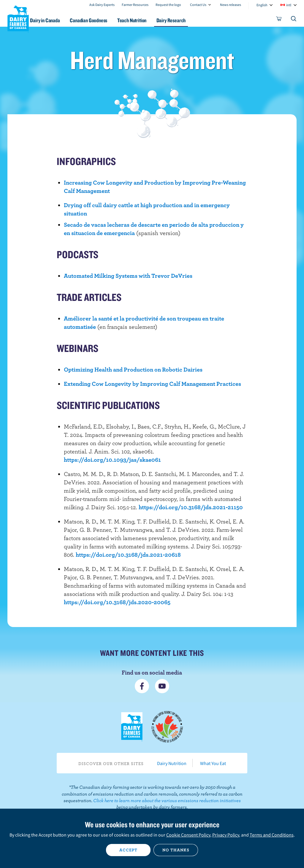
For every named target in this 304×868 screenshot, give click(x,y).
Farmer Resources (135, 5)
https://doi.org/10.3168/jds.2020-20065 (117, 602)
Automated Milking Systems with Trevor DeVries (128, 276)
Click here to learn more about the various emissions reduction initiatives (167, 800)
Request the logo (168, 5)
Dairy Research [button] (190, 20)
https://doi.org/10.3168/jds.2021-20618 (128, 554)
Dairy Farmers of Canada (18, 18)
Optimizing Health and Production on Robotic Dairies (133, 369)
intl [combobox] (289, 5)
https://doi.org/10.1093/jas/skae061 (112, 460)
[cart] (279, 20)
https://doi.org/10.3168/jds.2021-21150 (191, 507)
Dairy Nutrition (172, 763)
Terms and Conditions (272, 835)
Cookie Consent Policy (188, 835)
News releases (231, 5)
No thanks (176, 850)
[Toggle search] (294, 20)
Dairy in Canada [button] (57, 20)
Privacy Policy (226, 835)
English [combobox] (262, 5)
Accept (128, 850)
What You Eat (213, 763)
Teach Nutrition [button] (149, 20)
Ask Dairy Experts (102, 5)
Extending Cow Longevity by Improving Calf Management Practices (152, 384)
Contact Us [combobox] (198, 5)
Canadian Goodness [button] (103, 20)
